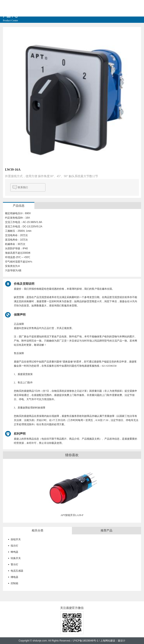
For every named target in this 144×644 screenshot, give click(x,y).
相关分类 (38, 531)
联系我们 (23, 187)
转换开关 (16, 558)
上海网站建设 (108, 641)
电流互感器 (17, 571)
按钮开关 (16, 539)
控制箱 (14, 583)
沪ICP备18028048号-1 (86, 641)
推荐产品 (106, 531)
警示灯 (14, 565)
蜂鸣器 (14, 552)
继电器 (14, 577)
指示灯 (14, 546)
